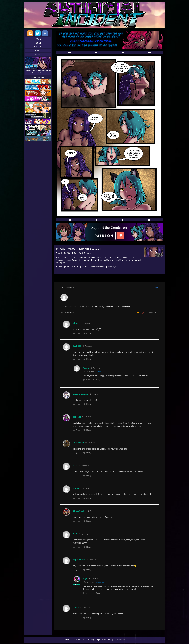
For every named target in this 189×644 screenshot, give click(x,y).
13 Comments (86, 253)
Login (156, 288)
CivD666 (98, 372)
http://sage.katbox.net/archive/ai (123, 589)
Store (38, 54)
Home (38, 39)
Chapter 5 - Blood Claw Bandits (93, 267)
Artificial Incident (72, 267)
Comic (60, 267)
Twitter (38, 33)
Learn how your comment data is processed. (112, 307)
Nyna (115, 267)
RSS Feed (30, 33)
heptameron (99, 582)
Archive (38, 47)
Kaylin (110, 267)
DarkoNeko (78, 443)
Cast (38, 51)
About (38, 43)
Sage (75, 253)
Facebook (45, 33)
